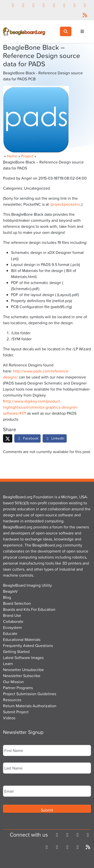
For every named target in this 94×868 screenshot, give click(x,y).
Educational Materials (22, 639)
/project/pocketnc (65, 204)
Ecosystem (12, 627)
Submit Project (16, 712)
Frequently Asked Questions (28, 645)
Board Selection (17, 603)
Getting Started (16, 652)
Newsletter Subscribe (22, 676)
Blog (7, 597)
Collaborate (13, 621)
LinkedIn (55, 438)
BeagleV (10, 591)
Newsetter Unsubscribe (23, 670)
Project (27, 156)
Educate (10, 633)
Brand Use (12, 615)
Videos (9, 718)
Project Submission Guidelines (30, 694)
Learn (8, 664)
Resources (12, 700)
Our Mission (13, 682)
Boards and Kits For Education (29, 609)
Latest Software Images (23, 658)
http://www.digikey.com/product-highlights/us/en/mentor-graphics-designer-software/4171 (41, 407)
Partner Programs (18, 688)
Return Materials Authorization (30, 706)
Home (12, 156)
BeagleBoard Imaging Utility (27, 585)
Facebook (27, 438)
